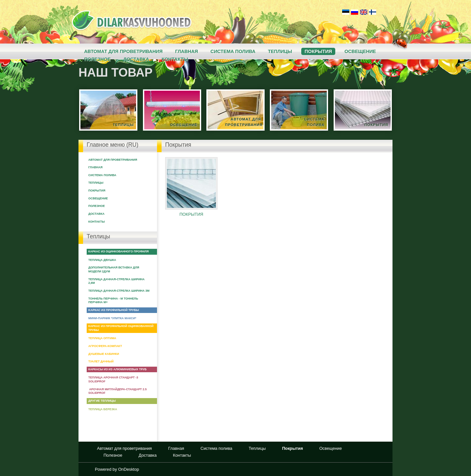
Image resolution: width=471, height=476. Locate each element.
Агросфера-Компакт (105, 346)
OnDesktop (129, 469)
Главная (186, 51)
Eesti (346, 11)
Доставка (96, 214)
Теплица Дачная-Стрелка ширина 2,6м (116, 281)
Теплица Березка (103, 409)
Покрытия (318, 51)
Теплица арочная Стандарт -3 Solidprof (113, 379)
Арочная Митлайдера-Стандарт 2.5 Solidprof (117, 391)
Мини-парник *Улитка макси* (112, 318)
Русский (354, 11)
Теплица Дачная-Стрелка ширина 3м (119, 291)
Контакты (96, 222)
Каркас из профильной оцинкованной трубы (121, 328)
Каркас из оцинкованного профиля (119, 251)
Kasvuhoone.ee (132, 21)
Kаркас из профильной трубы (114, 310)
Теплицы (280, 51)
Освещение (360, 51)
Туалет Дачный (101, 361)
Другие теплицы (102, 401)
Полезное (96, 206)
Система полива (233, 51)
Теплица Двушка (102, 260)
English (364, 11)
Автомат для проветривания (123, 51)
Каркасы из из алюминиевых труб (117, 369)
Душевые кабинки (104, 354)
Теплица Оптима (102, 338)
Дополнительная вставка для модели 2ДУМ (114, 269)
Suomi (372, 11)
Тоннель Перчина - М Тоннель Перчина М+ (113, 301)
